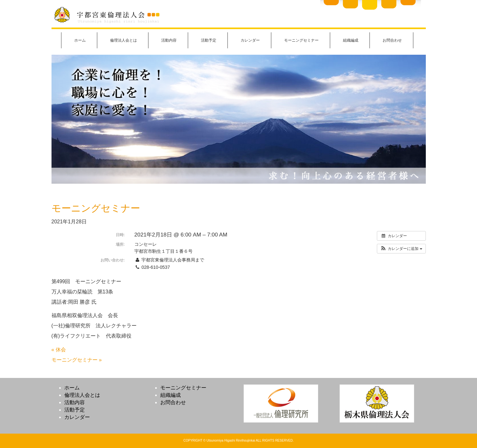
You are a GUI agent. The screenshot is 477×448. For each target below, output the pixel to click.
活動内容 (169, 40)
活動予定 (209, 40)
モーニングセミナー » (77, 360)
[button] (401, 249)
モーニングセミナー (301, 40)
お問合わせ (392, 40)
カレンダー (250, 40)
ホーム (80, 40)
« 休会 (59, 350)
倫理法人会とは (123, 40)
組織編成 (351, 40)
